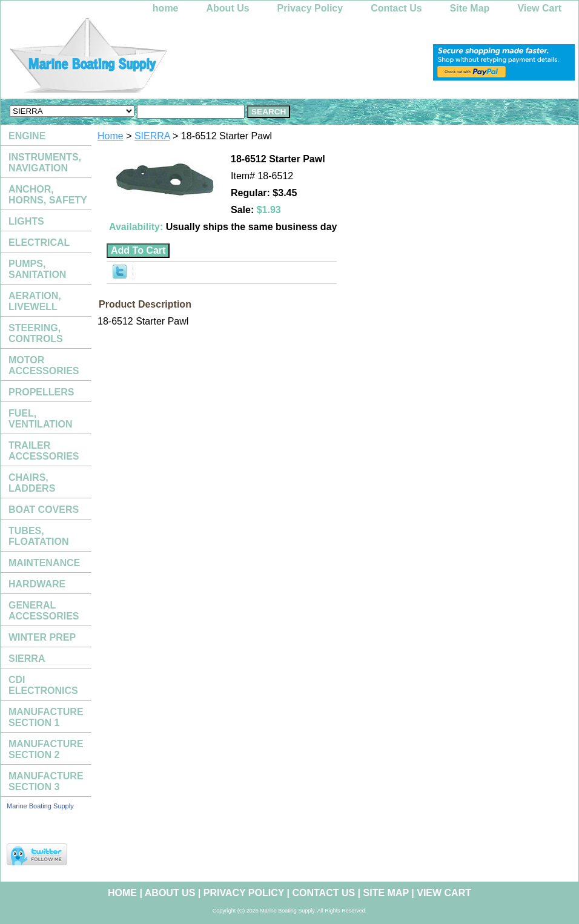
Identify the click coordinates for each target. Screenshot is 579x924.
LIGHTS (26, 221)
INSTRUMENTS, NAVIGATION (45, 163)
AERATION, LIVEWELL (35, 301)
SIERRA (152, 136)
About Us (228, 8)
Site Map (470, 8)
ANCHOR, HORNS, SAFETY (48, 195)
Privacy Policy (310, 8)
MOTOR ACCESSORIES (44, 365)
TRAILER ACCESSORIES (44, 451)
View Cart (539, 8)
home (166, 8)
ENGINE (27, 136)
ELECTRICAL (39, 243)
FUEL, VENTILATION (40, 419)
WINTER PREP (42, 637)
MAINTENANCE (44, 563)
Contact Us (396, 8)
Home (111, 136)
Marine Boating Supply (40, 806)
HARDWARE (37, 584)
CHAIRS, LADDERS (32, 483)
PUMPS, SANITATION (37, 269)
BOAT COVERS (44, 510)
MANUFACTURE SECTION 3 (46, 781)
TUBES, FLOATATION (39, 536)
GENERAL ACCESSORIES (44, 611)
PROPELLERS (41, 392)
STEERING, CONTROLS (36, 333)
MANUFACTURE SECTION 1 (46, 717)
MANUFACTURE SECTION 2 (46, 749)
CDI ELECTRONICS (43, 685)
